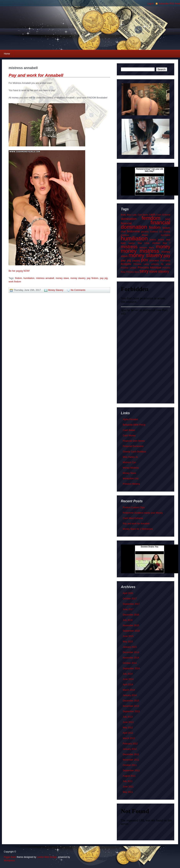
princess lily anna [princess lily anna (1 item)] (161, 264)
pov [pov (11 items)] (145, 260)
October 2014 (130, 663)
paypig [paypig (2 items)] (136, 260)
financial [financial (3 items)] (126, 223)
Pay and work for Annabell (36, 75)
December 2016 (131, 615)
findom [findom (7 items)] (155, 227)
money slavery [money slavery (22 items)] (146, 255)
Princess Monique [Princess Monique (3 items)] (150, 267)
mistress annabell (45, 278)
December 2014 (131, 652)
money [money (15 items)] (163, 247)
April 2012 (128, 733)
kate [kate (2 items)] (123, 243)
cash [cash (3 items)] (152, 214)
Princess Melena (131, 484)
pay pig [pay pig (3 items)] (126, 260)
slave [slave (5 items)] (153, 271)
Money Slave (129, 473)
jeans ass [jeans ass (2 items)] (164, 240)
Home (7, 54)
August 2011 (129, 776)
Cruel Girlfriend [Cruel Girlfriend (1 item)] (163, 215)
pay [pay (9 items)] (167, 256)
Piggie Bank (10, 857)
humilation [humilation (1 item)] (166, 235)
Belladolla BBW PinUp (134, 425)
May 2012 (128, 728)
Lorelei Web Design (47, 857)
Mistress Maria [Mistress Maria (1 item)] (147, 248)
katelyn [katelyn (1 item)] (132, 243)
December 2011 (131, 754)
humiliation (29, 278)
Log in (151, 4)
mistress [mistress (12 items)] (129, 247)
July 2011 (128, 781)
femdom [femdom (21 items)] (151, 218)
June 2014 (128, 679)
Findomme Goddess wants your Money (143, 513)
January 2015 (130, 647)
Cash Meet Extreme (133, 518)
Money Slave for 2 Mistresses (138, 529)
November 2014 (131, 658)
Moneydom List (130, 479)
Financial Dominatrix (133, 446)
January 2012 (130, 749)
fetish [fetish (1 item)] (168, 219)
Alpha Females (130, 419)
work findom (15, 282)
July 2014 (128, 674)
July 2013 (128, 717)
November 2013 (131, 706)
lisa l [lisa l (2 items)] (167, 243)
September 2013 (131, 711)
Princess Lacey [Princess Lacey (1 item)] (141, 264)
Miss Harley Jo (130, 457)
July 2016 (128, 620)
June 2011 (128, 787)
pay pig (104, 278)
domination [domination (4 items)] (129, 219)
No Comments (78, 290)
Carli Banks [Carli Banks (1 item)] (143, 215)
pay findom (93, 278)
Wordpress (9, 861)
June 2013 (128, 722)
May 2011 (128, 792)
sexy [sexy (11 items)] (144, 271)
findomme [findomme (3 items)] (133, 231)
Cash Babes (129, 430)
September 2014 (131, 668)
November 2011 (131, 760)
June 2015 (128, 636)
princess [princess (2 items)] (154, 260)
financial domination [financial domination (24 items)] (146, 225)
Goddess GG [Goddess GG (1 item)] (156, 232)
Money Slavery (56, 290)
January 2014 (130, 695)
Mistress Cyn (129, 462)
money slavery (78, 278)
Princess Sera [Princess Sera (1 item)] (133, 272)
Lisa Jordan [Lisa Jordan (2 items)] (152, 243)
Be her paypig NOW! (19, 271)
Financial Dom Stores (134, 441)
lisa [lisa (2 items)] (140, 243)
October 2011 (130, 765)
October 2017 (130, 599)
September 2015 (131, 631)
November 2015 (131, 625)
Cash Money (129, 436)
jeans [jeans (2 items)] (153, 240)
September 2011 (131, 771)
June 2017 (128, 609)
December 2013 (131, 701)
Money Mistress (131, 468)
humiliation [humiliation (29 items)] (134, 238)
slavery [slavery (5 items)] (164, 271)
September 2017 (131, 604)
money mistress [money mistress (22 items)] (140, 251)
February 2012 (130, 744)
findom (18, 278)
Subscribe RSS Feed (169, 4)
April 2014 (128, 685)
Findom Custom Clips (134, 507)
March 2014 (129, 690)
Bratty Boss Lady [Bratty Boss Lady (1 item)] (129, 215)
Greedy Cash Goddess (134, 452)
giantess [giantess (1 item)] (145, 232)
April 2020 (128, 593)
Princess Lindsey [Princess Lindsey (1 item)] (129, 268)
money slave (62, 278)
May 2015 (128, 642)
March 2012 (129, 738)
